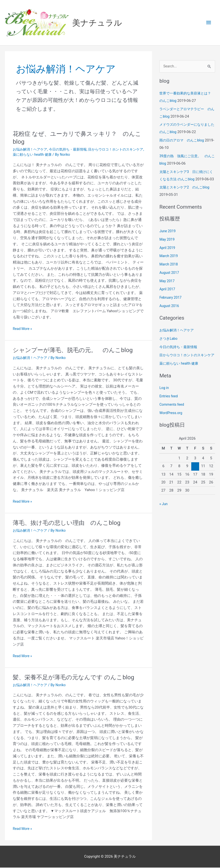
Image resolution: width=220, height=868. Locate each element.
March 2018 (169, 272)
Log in (164, 403)
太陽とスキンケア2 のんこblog (186, 196)
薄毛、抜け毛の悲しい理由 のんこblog (71, 523)
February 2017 (171, 306)
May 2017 (167, 289)
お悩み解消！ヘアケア (31, 150)
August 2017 (170, 281)
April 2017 (168, 297)
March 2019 (169, 264)
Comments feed (172, 420)
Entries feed (169, 412)
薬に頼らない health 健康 (46, 155)
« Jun (164, 519)
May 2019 (167, 248)
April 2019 (168, 256)
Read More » (23, 329)
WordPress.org (172, 428)
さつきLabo (169, 347)
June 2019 (168, 239)
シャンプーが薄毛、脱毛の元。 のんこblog (77, 350)
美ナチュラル (99, 23)
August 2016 (170, 314)
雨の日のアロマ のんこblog (183, 141)
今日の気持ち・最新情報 (72, 150)
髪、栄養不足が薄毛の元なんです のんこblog (78, 677)
